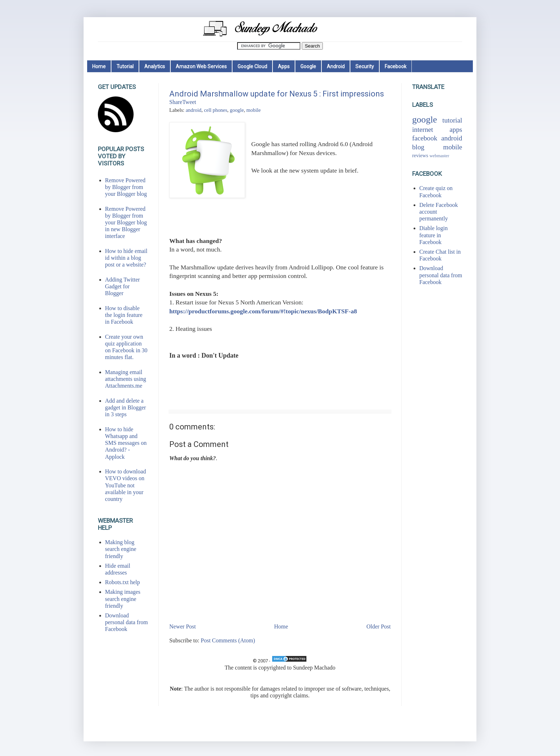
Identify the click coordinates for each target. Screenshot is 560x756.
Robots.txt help (122, 582)
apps (456, 130)
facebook (425, 138)
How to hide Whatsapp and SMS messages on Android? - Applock (126, 443)
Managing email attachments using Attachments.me (126, 379)
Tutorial (125, 66)
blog (418, 147)
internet (423, 130)
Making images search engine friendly (123, 599)
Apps (284, 66)
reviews (420, 155)
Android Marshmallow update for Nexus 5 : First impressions (277, 94)
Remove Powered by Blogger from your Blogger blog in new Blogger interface (126, 223)
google (237, 110)
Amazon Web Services (201, 66)
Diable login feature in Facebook (434, 235)
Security (365, 66)
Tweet (189, 102)
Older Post (379, 626)
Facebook (396, 66)
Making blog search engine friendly (121, 549)
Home (99, 66)
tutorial (452, 120)
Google (308, 66)
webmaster (439, 156)
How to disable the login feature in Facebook (124, 315)
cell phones (216, 110)
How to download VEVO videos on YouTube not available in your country (126, 485)
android (194, 110)
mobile (254, 110)
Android (336, 66)
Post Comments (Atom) (228, 640)
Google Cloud (252, 66)
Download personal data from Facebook (126, 622)
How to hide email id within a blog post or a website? (126, 258)
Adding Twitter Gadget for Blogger (122, 286)
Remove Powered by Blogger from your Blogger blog (126, 187)
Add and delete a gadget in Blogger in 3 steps (126, 407)
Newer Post (182, 626)
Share (176, 102)
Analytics (155, 66)
